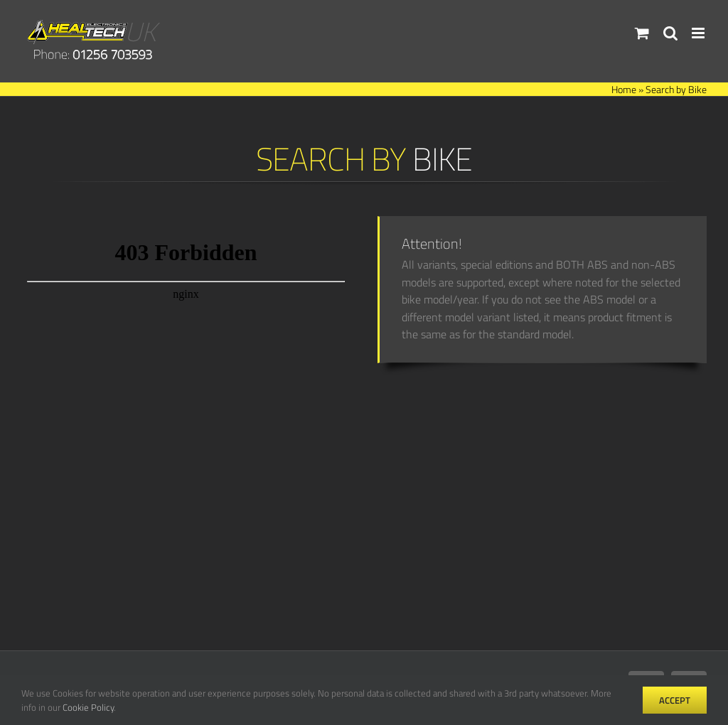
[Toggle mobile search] (670, 33)
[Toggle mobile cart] (642, 33)
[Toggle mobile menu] (699, 33)
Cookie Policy (88, 707)
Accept (675, 700)
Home (624, 89)
